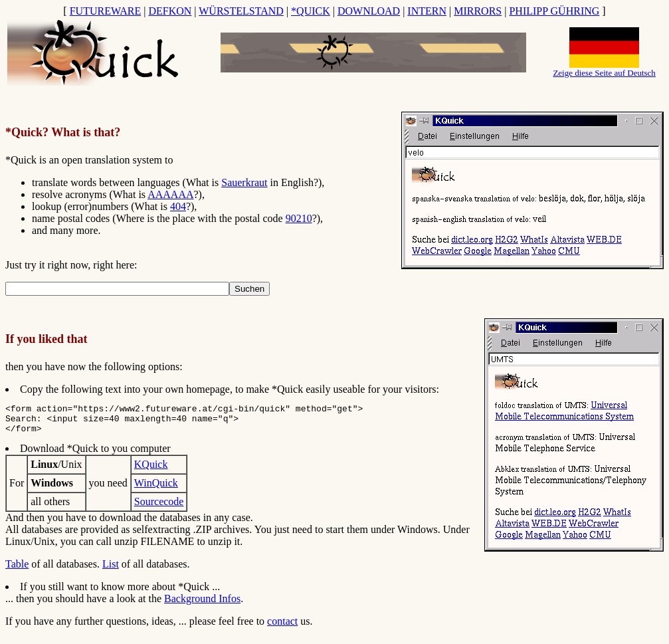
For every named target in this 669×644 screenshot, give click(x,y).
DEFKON (170, 11)
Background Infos (202, 604)
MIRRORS (478, 11)
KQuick (151, 470)
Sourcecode (159, 507)
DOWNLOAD (369, 11)
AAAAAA (170, 194)
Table (17, 570)
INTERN (427, 11)
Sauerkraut (244, 182)
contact (282, 627)
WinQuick (156, 489)
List (111, 570)
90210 (299, 218)
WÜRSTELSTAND (241, 11)
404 (178, 206)
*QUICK (311, 11)
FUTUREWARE (106, 11)
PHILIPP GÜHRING (554, 11)
